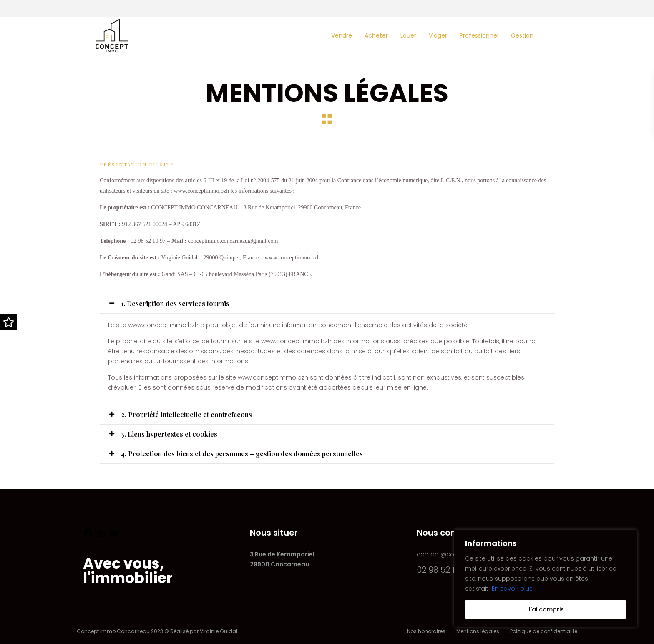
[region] (546, 579)
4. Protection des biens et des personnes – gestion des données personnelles (242, 454)
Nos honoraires (426, 631)
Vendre (342, 35)
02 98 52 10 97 (444, 570)
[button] (327, 304)
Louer (408, 35)
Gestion (522, 35)
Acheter (376, 35)
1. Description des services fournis (175, 303)
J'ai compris (546, 609)
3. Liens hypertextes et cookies (169, 434)
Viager (438, 35)
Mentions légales (478, 631)
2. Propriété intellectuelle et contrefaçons (186, 414)
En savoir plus (512, 589)
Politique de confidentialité (544, 631)
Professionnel (479, 35)
